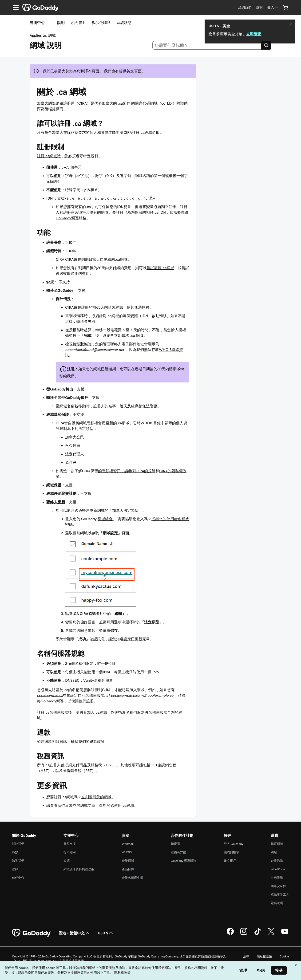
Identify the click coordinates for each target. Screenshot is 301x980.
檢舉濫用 (70, 852)
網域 (52, 35)
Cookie (284, 956)
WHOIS (127, 852)
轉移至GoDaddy (60, 290)
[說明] (259, 7)
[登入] (273, 7)
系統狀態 (124, 23)
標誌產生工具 (280, 895)
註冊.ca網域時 (49, 156)
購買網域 (277, 844)
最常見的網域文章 (80, 805)
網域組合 (105, 519)
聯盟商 (175, 844)
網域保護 (54, 485)
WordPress (278, 869)
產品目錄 (128, 869)
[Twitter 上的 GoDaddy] (271, 934)
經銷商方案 (178, 852)
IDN (50, 198)
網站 (274, 852)
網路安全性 (278, 886)
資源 (67, 861)
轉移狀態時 (82, 344)
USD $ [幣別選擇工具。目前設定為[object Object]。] (106, 933)
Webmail (128, 844)
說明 (61, 23)
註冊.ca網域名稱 (146, 132)
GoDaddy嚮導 (67, 218)
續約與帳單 (232, 852)
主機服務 (277, 878)
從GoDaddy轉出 (60, 389)
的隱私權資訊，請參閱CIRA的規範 (127, 471)
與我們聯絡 (101, 23)
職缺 (15, 852)
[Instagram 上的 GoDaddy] (244, 934)
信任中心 (18, 878)
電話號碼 (277, 903)
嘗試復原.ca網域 (160, 268)
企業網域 (128, 861)
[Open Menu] (14, 8)
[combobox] (207, 45)
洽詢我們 (18, 861)
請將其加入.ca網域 (91, 712)
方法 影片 (78, 23)
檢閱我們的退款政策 (88, 741)
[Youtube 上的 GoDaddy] (285, 934)
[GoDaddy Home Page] (32, 933)
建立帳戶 (230, 861)
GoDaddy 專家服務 (183, 861)
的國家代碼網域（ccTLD (151, 103)
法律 (15, 869)
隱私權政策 (264, 956)
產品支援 (70, 844)
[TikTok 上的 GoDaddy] (257, 934)
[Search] (266, 45)
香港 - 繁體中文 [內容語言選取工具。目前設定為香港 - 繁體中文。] (74, 933)
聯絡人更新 (56, 502)
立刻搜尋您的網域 (96, 797)
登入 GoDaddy (234, 844)
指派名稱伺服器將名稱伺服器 (143, 712)
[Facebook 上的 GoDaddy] (230, 934)
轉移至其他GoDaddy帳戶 (67, 398)
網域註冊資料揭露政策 (79, 869)
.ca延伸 (124, 103)
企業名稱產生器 (133, 878)
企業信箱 (277, 861)
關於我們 (18, 844)
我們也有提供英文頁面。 (125, 71)
